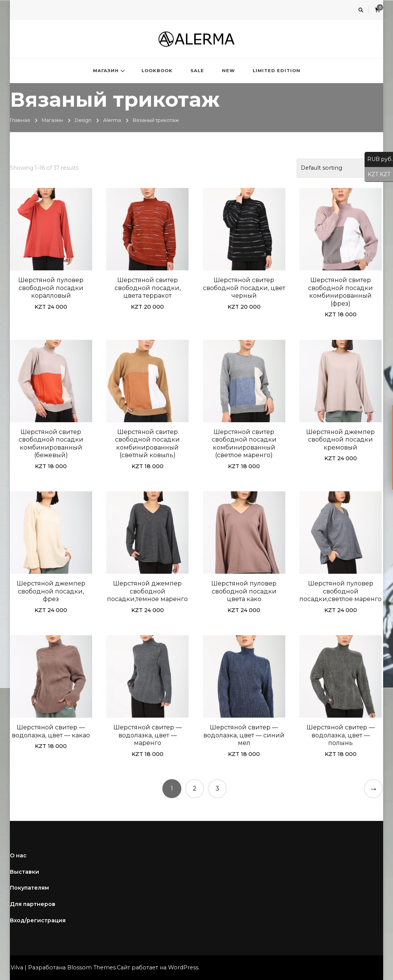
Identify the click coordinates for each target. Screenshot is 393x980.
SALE (197, 71)
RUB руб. (379, 159)
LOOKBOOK (157, 71)
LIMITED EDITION (277, 71)
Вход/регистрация (38, 920)
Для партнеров (33, 904)
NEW (228, 71)
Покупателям (29, 888)
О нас (18, 855)
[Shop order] (340, 168)
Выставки (24, 872)
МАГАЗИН (106, 71)
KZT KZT (377, 175)
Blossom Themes (91, 967)
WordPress (183, 967)
